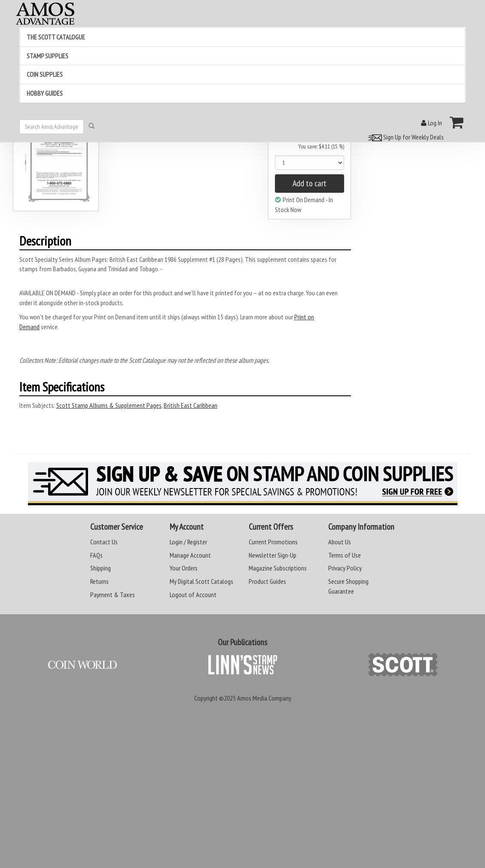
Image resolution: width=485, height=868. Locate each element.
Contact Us (104, 542)
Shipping (101, 568)
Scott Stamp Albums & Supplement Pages (109, 405)
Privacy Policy (345, 568)
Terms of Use (345, 555)
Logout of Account (193, 595)
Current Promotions (273, 542)
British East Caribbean (191, 405)
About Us (340, 542)
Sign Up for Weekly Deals (405, 137)
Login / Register (188, 542)
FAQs (96, 555)
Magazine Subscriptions (278, 568)
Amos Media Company (264, 698)
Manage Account (190, 555)
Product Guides (267, 581)
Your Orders (184, 568)
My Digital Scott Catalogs (201, 581)
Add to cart (310, 183)
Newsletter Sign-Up (273, 555)
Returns (99, 581)
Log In (432, 123)
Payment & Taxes (113, 595)
